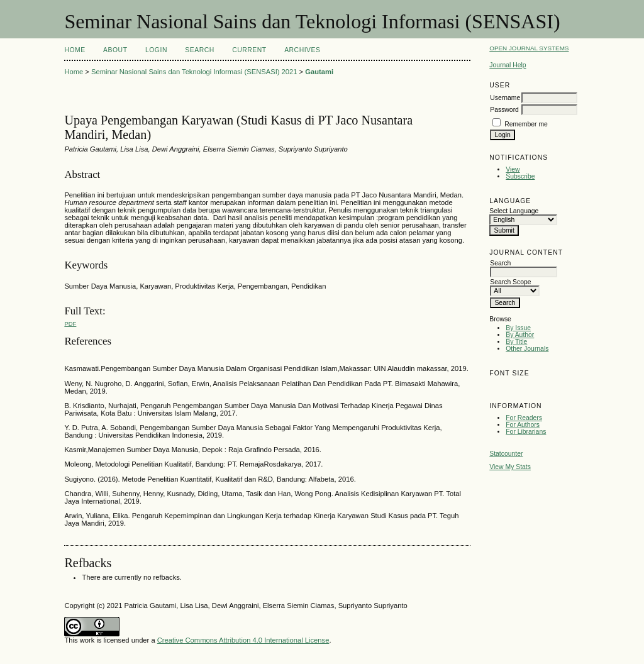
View (513, 169)
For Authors (523, 425)
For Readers (524, 418)
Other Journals (527, 349)
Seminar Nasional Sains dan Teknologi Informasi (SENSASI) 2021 (194, 72)
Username (505, 98)
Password (504, 110)
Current (249, 50)
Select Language (514, 211)
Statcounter (506, 454)
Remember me (526, 124)
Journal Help (508, 65)
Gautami (319, 72)
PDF (70, 324)
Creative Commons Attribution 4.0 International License (243, 640)
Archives (302, 50)
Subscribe (520, 176)
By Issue (518, 328)
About (115, 50)
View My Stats (510, 467)
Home (75, 50)
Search (199, 50)
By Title (516, 342)
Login (156, 50)
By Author (520, 335)
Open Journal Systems (529, 48)
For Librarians (526, 432)
